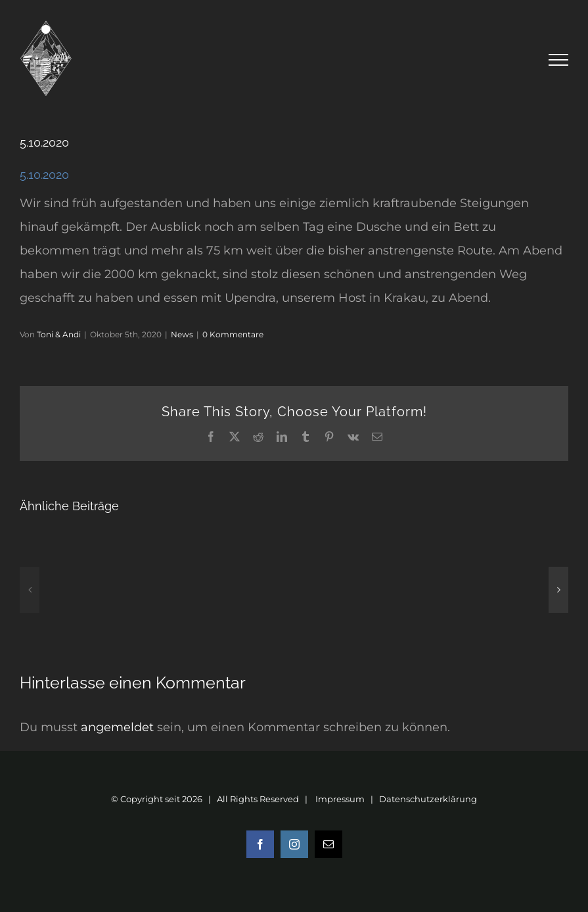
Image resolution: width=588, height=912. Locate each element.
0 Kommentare (233, 334)
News (182, 334)
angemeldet (117, 727)
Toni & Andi (59, 334)
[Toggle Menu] (559, 60)
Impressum (340, 799)
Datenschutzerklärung (428, 799)
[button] (30, 590)
